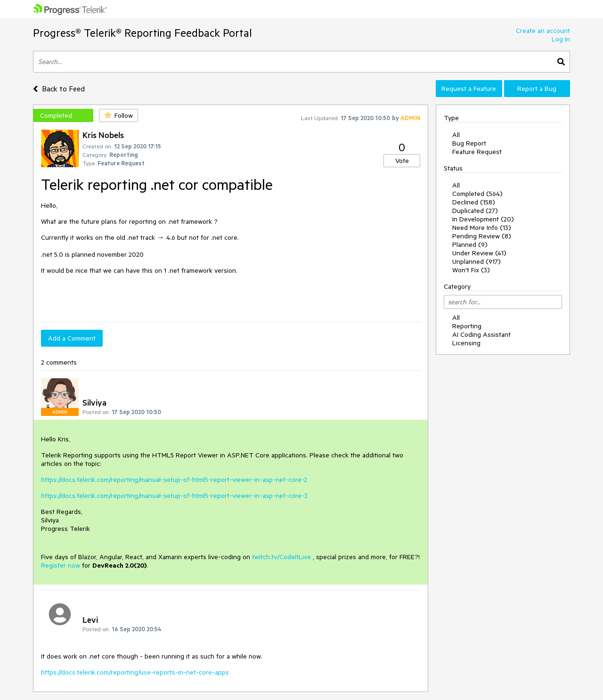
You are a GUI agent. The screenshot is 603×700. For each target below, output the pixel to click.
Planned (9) (470, 244)
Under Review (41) (479, 253)
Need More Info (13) (482, 228)
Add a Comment (72, 338)
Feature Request (477, 152)
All (456, 135)
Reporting (467, 326)
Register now (61, 565)
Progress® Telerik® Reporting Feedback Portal (143, 33)
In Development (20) (483, 219)
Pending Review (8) (482, 236)
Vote (402, 161)
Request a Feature (469, 89)
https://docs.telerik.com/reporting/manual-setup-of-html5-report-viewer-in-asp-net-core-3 (174, 496)
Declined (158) (474, 202)
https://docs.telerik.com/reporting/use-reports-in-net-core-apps (135, 672)
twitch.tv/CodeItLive (281, 557)
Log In (561, 39)
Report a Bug (537, 89)
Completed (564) (477, 194)
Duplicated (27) (475, 211)
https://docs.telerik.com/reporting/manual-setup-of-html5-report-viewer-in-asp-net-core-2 (174, 480)
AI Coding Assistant (481, 334)
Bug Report (469, 143)
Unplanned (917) (477, 261)
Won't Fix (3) (471, 270)
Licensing (466, 343)
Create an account (543, 31)
